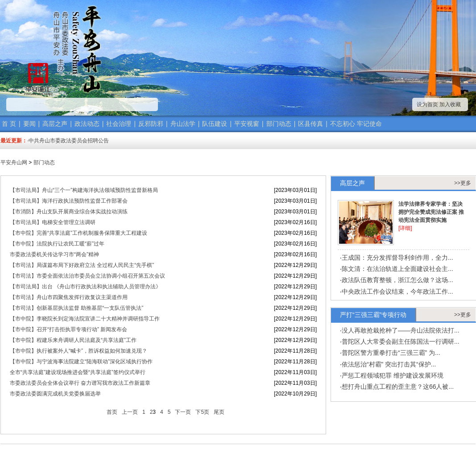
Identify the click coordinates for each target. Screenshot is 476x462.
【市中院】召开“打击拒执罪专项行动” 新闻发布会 (68, 329)
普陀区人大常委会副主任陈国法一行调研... (401, 341)
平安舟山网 (14, 162)
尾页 (219, 412)
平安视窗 (247, 124)
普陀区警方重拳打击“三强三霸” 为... (391, 353)
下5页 (202, 412)
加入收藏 (450, 104)
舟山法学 (183, 124)
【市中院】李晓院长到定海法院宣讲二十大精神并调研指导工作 (85, 319)
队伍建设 (215, 124)
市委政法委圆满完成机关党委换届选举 (55, 394)
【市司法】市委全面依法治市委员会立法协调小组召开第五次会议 (87, 276)
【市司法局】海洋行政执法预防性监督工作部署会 (69, 201)
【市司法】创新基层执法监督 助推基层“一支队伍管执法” (77, 308)
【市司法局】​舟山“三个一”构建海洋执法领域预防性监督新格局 (84, 190)
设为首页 (427, 104)
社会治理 (119, 124)
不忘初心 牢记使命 (356, 124)
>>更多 (463, 183)
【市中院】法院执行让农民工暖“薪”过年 (57, 244)
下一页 (183, 412)
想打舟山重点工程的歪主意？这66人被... (398, 387)
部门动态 (279, 124)
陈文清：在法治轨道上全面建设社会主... (397, 269)
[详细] (405, 228)
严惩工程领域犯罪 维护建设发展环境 (393, 375)
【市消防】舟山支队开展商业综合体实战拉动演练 (69, 212)
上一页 (130, 412)
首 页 (9, 124)
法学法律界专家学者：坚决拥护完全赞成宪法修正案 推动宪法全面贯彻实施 (431, 212)
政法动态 (87, 124)
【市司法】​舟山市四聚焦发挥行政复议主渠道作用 (69, 297)
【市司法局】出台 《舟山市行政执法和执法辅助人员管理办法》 (85, 287)
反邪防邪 (151, 124)
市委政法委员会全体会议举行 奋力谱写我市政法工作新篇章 (80, 383)
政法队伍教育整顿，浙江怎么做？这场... (397, 280)
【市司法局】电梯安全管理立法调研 (53, 222)
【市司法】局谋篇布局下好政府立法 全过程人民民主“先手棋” (82, 265)
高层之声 (55, 124)
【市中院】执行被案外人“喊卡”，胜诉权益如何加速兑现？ (79, 351)
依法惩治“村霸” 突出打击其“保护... (389, 364)
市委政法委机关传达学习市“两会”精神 (54, 254)
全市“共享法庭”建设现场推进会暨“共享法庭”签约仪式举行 (78, 372)
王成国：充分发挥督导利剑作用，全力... (397, 258)
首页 (112, 412)
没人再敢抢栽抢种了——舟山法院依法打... (401, 330)
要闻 (29, 124)
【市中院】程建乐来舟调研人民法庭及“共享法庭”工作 (73, 340)
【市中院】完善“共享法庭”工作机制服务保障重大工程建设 (79, 233)
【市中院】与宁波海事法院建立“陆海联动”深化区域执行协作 (81, 362)
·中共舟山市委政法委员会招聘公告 (68, 141)
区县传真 (310, 124)
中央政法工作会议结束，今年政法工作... (397, 291)
